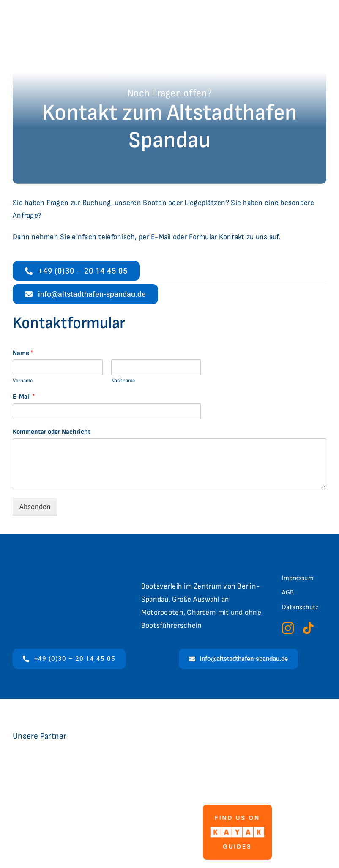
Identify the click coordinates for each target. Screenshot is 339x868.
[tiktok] (308, 628)
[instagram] (288, 628)
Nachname (123, 381)
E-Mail (24, 397)
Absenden (35, 507)
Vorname (23, 381)
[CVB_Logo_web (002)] (278, 756)
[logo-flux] (184, 771)
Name (23, 353)
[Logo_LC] (74, 768)
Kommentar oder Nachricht (52, 432)
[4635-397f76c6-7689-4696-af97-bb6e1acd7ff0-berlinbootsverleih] (95, 815)
